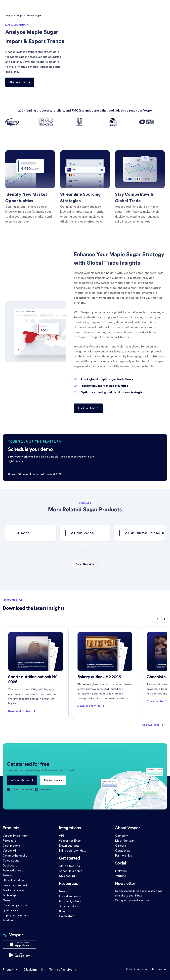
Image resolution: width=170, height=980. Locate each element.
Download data (69, 846)
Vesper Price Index (15, 836)
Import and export (15, 885)
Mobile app (10, 895)
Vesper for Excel (70, 841)
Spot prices (10, 910)
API (61, 836)
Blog (62, 911)
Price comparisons (15, 905)
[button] (147, 517)
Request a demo (53, 780)
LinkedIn (121, 871)
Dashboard (10, 865)
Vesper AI (9, 851)
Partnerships (124, 856)
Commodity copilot (16, 856)
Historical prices (14, 880)
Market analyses (14, 890)
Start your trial (18, 82)
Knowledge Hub (70, 901)
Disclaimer (31, 970)
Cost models (11, 846)
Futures (8, 875)
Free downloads (70, 896)
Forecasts (9, 841)
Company (121, 836)
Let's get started (20, 780)
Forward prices (13, 870)
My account (67, 876)
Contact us (123, 851)
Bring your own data (73, 851)
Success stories (70, 906)
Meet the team (125, 841)
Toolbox (8, 920)
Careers (121, 846)
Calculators (67, 916)
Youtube (121, 876)
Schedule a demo (71, 871)
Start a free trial (70, 866)
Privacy (8, 970)
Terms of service (61, 970)
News (7, 900)
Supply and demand (16, 915)
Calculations (11, 861)
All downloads (151, 725)
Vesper (9, 16)
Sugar (20, 16)
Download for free (20, 711)
